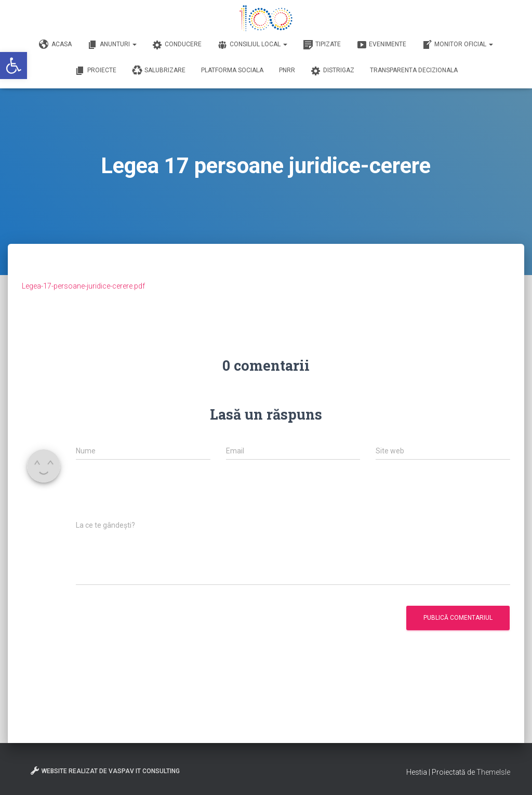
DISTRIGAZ (332, 71)
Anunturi (112, 45)
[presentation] (155, 496)
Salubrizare (159, 71)
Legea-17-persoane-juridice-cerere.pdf (83, 286)
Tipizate (322, 45)
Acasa (55, 45)
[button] (14, 66)
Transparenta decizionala (414, 70)
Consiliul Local (252, 45)
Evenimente (381, 45)
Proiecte (96, 71)
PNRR (287, 70)
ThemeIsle (493, 772)
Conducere (177, 45)
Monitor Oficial (457, 45)
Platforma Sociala (232, 70)
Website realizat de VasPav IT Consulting (105, 771)
